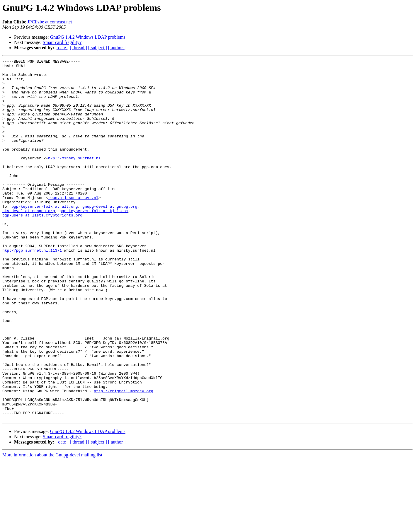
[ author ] (117, 48)
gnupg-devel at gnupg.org (110, 236)
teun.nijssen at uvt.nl (73, 226)
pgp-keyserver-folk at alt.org (45, 236)
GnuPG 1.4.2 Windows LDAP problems (88, 37)
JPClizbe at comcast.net (50, 22)
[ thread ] (78, 48)
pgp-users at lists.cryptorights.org (42, 247)
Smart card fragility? (62, 42)
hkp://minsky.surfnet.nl (74, 178)
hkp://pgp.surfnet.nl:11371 (32, 289)
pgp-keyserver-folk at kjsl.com (94, 241)
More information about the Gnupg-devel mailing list (52, 527)
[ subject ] (98, 48)
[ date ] (62, 48)
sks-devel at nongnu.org (29, 241)
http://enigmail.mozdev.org (124, 458)
